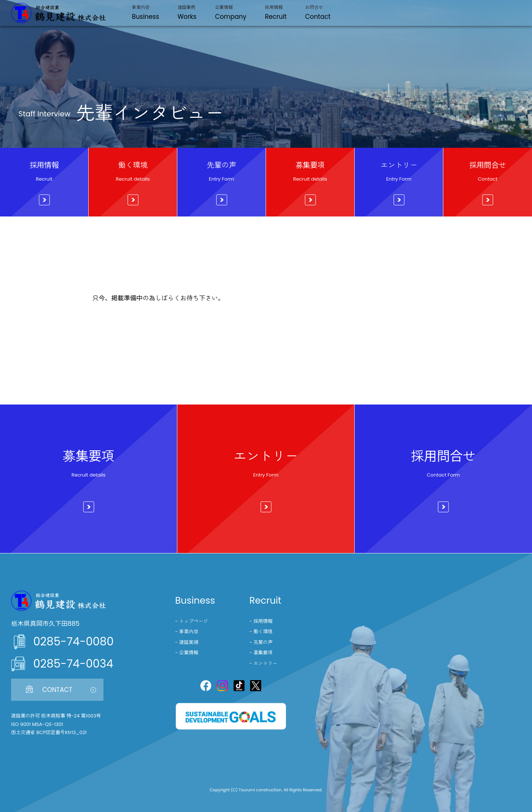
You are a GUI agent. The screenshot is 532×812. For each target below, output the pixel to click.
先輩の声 (263, 642)
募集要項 (263, 653)
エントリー (265, 663)
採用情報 (263, 621)
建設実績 (189, 642)
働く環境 (263, 632)
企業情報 (189, 653)
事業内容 (189, 632)
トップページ (194, 621)
